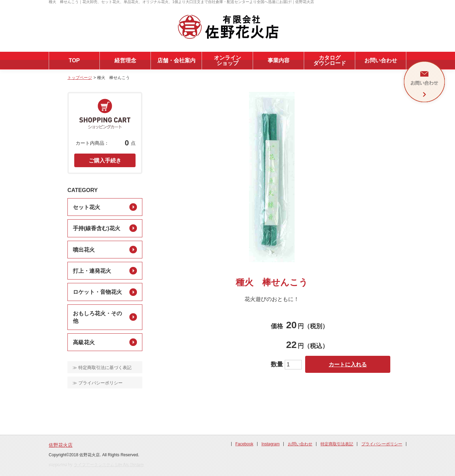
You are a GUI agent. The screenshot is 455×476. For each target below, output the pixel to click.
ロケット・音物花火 (97, 292)
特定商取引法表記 (337, 444)
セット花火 (87, 207)
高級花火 (84, 342)
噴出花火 (84, 250)
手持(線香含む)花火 (97, 228)
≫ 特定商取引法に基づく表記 (102, 368)
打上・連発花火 (92, 271)
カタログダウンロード (330, 60)
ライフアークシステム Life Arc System (109, 465)
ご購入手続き (105, 161)
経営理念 (125, 60)
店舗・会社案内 (176, 60)
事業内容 (279, 60)
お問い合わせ (381, 60)
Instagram (271, 444)
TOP (74, 60)
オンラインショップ (227, 60)
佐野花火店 (61, 445)
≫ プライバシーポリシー (98, 383)
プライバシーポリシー (382, 444)
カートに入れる (348, 364)
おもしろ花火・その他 (97, 317)
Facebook (244, 444)
